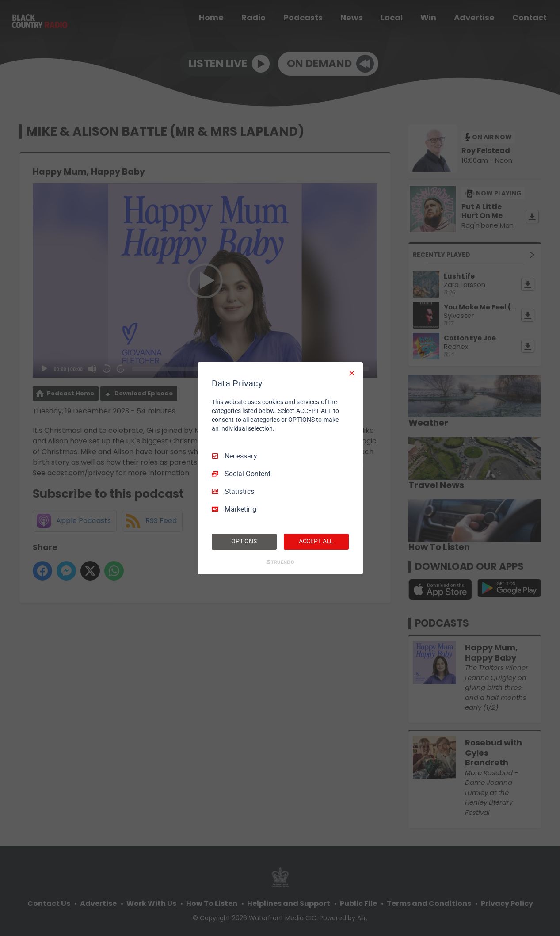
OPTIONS (244, 541)
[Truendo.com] (280, 562)
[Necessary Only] (352, 373)
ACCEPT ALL (316, 541)
